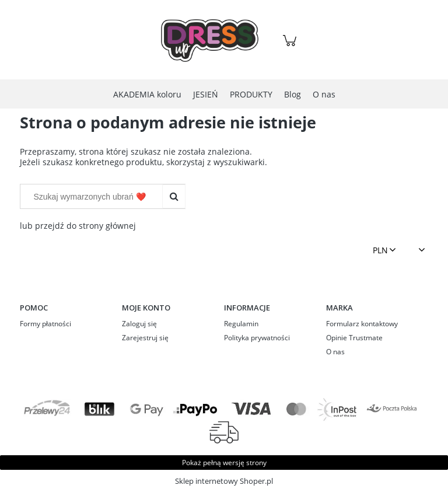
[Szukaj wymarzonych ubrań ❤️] (174, 197)
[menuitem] (147, 94)
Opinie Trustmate (354, 338)
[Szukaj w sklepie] (94, 197)
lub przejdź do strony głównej (78, 226)
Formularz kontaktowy (362, 324)
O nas (335, 352)
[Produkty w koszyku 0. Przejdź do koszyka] (291, 46)
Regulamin (241, 324)
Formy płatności (45, 324)
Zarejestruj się (145, 338)
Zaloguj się (139, 324)
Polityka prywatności (257, 338)
